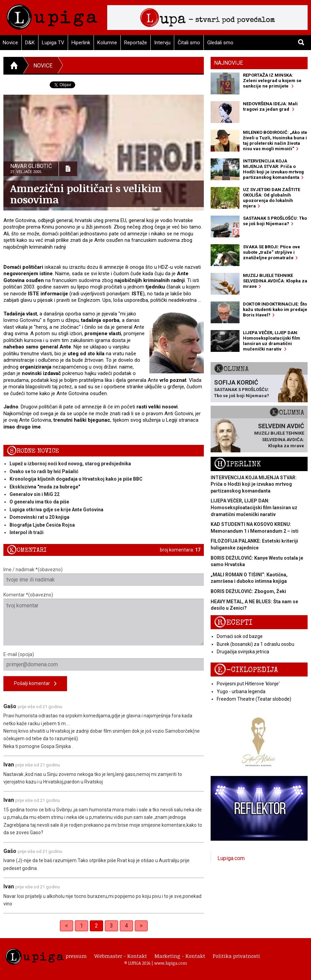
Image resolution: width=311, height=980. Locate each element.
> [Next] (141, 926)
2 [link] (96, 926)
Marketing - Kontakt (180, 956)
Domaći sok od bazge (240, 636)
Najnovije (228, 63)
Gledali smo (220, 43)
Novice (43, 66)
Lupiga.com (231, 858)
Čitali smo (189, 43)
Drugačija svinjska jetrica (243, 652)
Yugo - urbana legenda (241, 691)
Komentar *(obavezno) (104, 619)
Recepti (233, 623)
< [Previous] (67, 926)
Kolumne (107, 43)
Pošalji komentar (35, 684)
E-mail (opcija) (104, 661)
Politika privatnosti (236, 956)
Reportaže (136, 43)
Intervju (162, 43)
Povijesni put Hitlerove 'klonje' (248, 684)
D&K (30, 43)
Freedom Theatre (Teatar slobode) (254, 699)
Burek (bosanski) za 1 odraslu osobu (256, 644)
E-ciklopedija (246, 670)
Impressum (73, 956)
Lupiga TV (53, 43)
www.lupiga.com (170, 963)
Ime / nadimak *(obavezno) (104, 576)
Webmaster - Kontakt (121, 956)
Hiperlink (81, 43)
